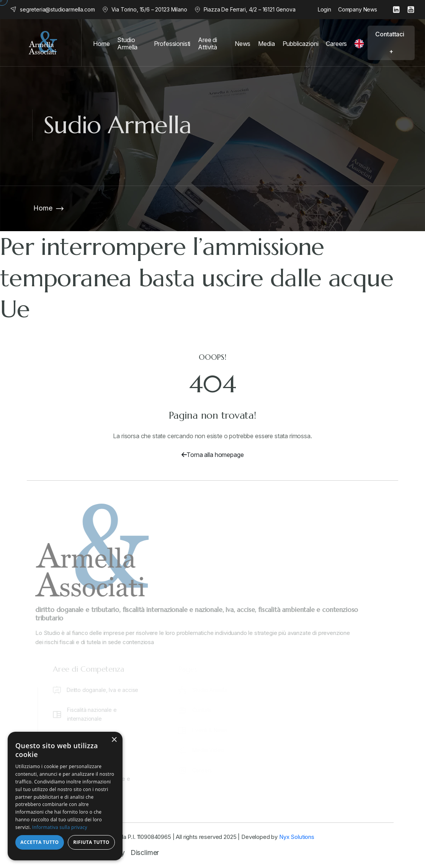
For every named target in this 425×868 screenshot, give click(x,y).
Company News (358, 9)
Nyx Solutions (297, 837)
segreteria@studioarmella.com (57, 10)
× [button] (114, 740)
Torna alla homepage (213, 455)
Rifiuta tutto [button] (91, 842)
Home (43, 208)
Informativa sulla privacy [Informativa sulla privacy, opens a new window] (60, 827)
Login (324, 9)
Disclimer (145, 852)
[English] (361, 44)
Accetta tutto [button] (39, 842)
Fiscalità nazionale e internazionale (93, 714)
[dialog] (65, 796)
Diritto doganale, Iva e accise (104, 690)
